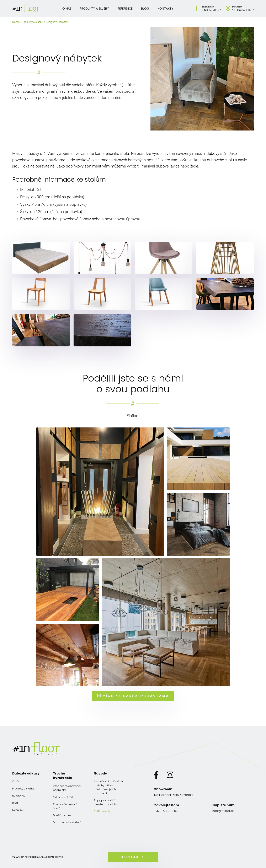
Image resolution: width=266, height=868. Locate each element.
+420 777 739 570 (212, 10)
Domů (16, 22)
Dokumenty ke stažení (67, 822)
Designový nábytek (57, 22)
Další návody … (103, 811)
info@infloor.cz (223, 811)
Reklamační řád (63, 797)
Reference (125, 9)
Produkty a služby (94, 9)
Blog (145, 9)
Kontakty (166, 9)
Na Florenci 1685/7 (243, 10)
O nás (67, 9)
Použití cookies (62, 815)
